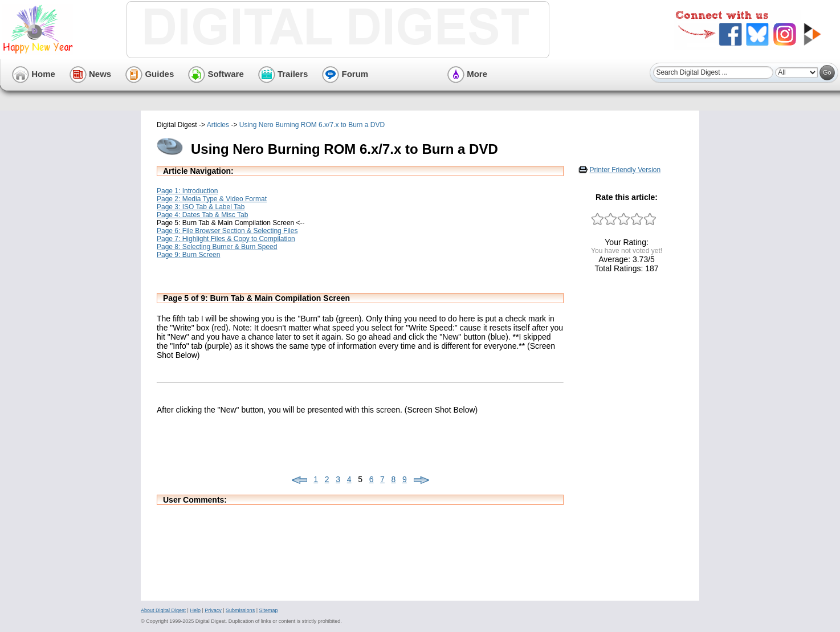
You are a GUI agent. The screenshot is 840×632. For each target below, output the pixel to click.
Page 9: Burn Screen (188, 255)
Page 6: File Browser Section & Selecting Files (227, 231)
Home (34, 74)
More (467, 74)
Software (216, 74)
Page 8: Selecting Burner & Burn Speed (217, 247)
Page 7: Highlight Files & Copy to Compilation (226, 239)
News (90, 74)
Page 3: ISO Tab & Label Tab (201, 207)
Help (195, 610)
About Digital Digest (163, 610)
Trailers (283, 74)
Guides (150, 74)
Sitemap (268, 610)
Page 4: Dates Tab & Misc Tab (202, 215)
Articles (218, 125)
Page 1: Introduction (187, 191)
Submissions (240, 610)
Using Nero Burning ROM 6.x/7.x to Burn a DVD (312, 125)
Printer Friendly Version (625, 170)
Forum (345, 74)
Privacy (213, 610)
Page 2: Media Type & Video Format (212, 199)
